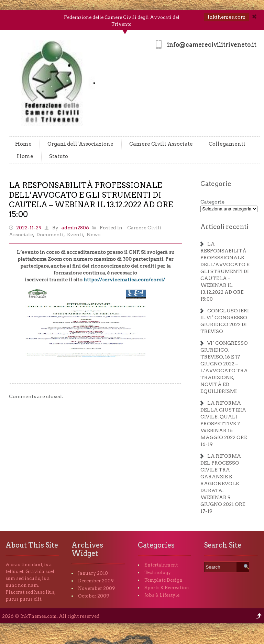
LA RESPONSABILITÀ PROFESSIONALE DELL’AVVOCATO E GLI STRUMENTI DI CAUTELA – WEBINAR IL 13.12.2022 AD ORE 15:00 (225, 271)
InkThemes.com (38, 616)
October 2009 (94, 596)
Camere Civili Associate (161, 144)
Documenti (50, 235)
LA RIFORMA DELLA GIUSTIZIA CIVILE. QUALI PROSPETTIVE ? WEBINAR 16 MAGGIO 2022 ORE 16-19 (224, 424)
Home (23, 144)
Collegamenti (227, 144)
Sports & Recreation (167, 588)
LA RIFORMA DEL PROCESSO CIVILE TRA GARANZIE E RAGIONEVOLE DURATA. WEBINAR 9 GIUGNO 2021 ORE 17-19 (223, 484)
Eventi (75, 235)
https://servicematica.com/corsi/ (124, 280)
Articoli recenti (224, 227)
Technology (158, 573)
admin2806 (75, 228)
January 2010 (93, 573)
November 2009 (97, 588)
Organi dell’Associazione (80, 144)
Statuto (59, 156)
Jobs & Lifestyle (162, 595)
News (93, 235)
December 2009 (96, 581)
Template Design (163, 580)
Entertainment (161, 565)
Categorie (216, 184)
